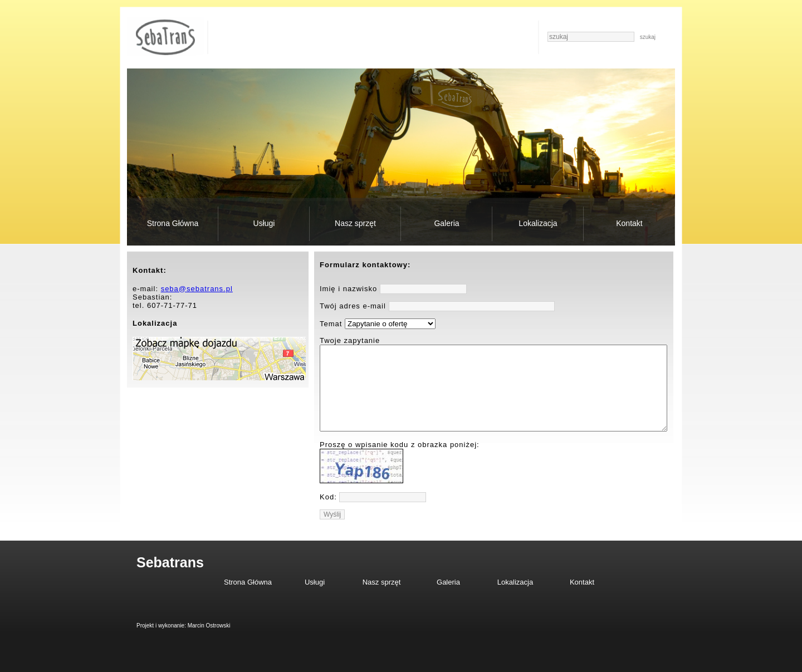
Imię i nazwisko (348, 289)
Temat (331, 324)
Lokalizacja (538, 223)
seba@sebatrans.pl (197, 289)
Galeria (446, 223)
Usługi (264, 223)
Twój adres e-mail (353, 306)
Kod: (328, 514)
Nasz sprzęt (355, 223)
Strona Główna (173, 223)
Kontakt (629, 223)
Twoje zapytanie (350, 340)
